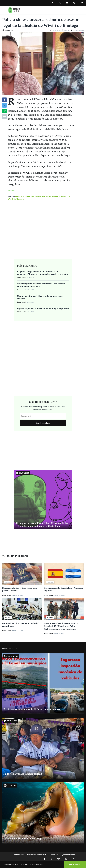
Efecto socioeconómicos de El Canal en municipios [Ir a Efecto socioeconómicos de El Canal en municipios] (32, 709)
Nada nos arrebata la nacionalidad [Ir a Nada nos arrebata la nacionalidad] (23, 774)
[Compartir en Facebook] (5, 100)
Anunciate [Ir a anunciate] (54, 855)
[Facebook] (53, 3)
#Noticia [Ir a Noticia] (12, 191)
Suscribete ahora (43, 423)
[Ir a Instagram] (74, 3)
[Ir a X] (51, 859)
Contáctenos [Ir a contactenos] (18, 855)
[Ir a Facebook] (45, 859)
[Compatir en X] (5, 105)
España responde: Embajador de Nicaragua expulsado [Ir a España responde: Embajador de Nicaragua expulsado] (43, 308)
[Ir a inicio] (15, 10)
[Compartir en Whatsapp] (5, 111)
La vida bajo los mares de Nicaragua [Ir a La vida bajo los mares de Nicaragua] (24, 838)
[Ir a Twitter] (60, 3)
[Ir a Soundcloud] (73, 859)
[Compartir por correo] (4, 117)
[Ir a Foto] (43, 63)
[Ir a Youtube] (67, 3)
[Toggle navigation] (4, 10)
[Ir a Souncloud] (82, 3)
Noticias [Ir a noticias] (11, 196)
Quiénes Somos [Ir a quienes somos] (68, 855)
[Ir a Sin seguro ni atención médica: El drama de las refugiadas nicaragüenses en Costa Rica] (43, 499)
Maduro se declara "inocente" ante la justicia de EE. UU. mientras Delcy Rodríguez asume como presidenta (61, 626)
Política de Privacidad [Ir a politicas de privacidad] (37, 855)
